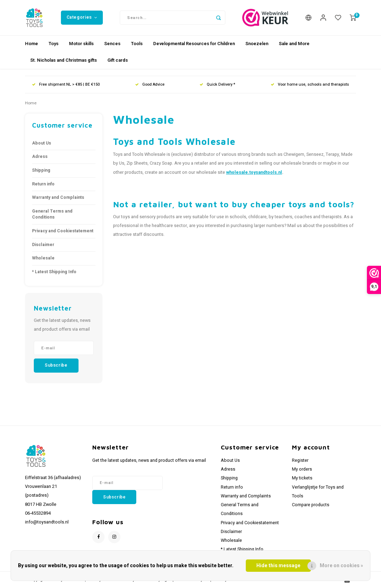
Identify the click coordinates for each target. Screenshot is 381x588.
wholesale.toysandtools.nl (254, 172)
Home (32, 44)
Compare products (311, 505)
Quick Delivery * (217, 84)
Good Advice (150, 84)
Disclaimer (43, 245)
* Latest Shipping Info (54, 272)
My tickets (302, 478)
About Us (42, 143)
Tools (137, 44)
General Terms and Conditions (52, 214)
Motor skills (81, 44)
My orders (302, 469)
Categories (82, 17)
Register (300, 460)
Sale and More (294, 44)
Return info (43, 184)
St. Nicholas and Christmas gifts (64, 60)
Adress (40, 157)
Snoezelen (257, 44)
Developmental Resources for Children (194, 44)
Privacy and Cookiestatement (63, 231)
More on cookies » (341, 566)
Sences (112, 44)
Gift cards (118, 60)
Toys (54, 44)
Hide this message (278, 566)
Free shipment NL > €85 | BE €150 (66, 84)
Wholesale (43, 258)
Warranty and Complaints (58, 197)
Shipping (41, 170)
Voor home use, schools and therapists (310, 84)
